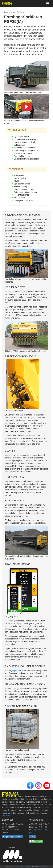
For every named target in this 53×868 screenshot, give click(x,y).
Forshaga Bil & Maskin (24, 866)
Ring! (32, 837)
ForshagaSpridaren (13, 671)
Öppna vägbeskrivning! (12, 837)
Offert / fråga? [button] (36, 841)
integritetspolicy (42, 866)
